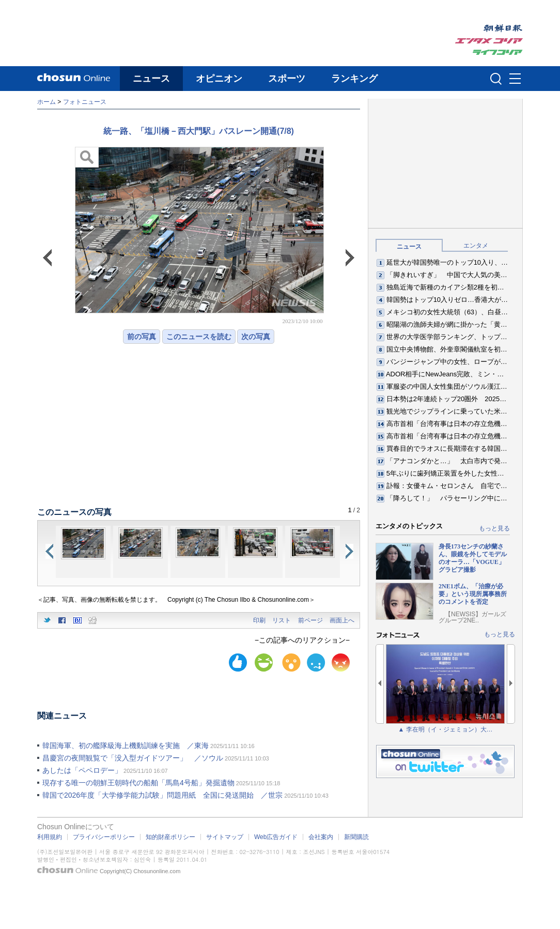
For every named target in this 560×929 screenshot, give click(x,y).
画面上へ (342, 620)
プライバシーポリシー (104, 837)
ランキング (354, 79)
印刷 (259, 620)
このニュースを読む (199, 337)
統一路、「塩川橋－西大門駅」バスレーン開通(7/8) (199, 131)
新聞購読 (356, 837)
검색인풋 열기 (496, 79)
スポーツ (287, 79)
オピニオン (219, 79)
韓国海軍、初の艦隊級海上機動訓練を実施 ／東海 (126, 745)
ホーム (46, 102)
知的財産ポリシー (170, 837)
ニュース (151, 79)
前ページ (310, 620)
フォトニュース (85, 102)
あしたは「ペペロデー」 (82, 770)
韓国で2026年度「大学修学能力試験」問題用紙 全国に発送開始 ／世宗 (162, 795)
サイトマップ (225, 837)
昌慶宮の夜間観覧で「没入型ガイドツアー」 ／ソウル (133, 758)
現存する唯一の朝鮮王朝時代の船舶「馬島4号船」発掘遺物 (138, 783)
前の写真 (142, 337)
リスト (282, 620)
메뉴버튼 (515, 79)
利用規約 (50, 837)
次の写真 (256, 337)
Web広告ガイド (276, 837)
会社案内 (321, 837)
